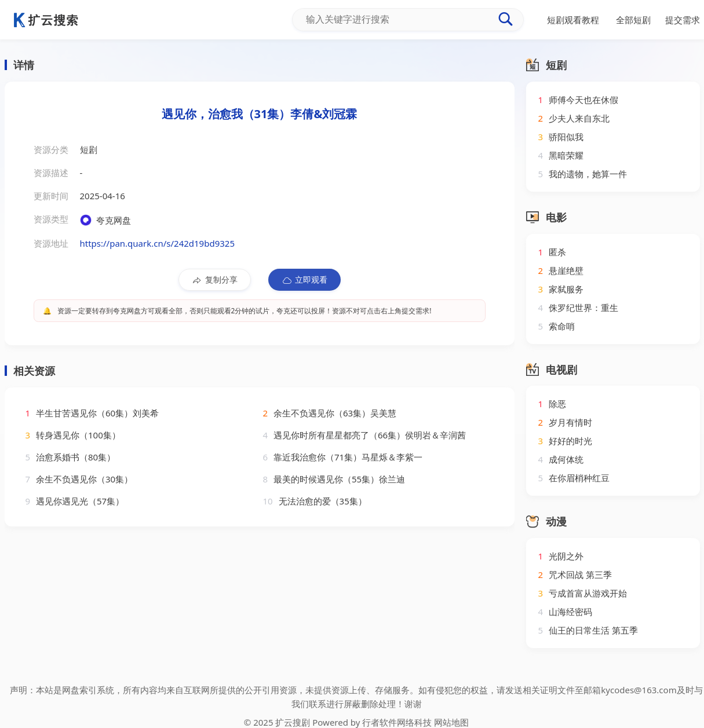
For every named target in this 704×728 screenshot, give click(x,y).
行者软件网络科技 (397, 722)
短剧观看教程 (573, 20)
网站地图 (451, 722)
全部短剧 (633, 20)
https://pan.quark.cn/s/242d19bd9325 (157, 243)
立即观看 (304, 280)
